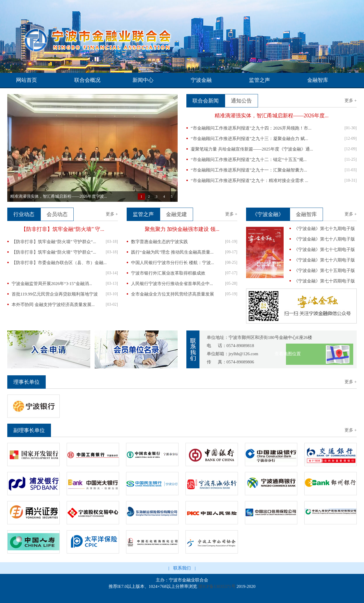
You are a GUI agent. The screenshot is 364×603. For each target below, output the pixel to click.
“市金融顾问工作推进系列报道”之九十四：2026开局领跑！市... (251, 128)
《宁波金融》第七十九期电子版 (324, 229)
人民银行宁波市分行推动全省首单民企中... (172, 284)
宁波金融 (201, 80)
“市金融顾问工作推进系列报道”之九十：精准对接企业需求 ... (249, 181)
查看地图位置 (288, 354)
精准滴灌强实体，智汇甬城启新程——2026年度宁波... (59, 196)
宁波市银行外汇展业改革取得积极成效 (168, 273)
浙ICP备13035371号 (217, 586)
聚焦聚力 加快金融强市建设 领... (182, 229)
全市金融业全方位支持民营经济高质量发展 (173, 294)
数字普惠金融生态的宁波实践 (159, 242)
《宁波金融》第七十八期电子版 (324, 239)
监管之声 (259, 80)
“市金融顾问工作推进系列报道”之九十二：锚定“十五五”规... (249, 160)
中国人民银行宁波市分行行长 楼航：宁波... (173, 263)
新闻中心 (143, 80)
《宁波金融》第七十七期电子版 (324, 250)
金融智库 (318, 80)
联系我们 (182, 568)
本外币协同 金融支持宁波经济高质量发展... (53, 305)
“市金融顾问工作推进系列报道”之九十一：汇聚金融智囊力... (249, 170)
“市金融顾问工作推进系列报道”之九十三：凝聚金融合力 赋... (249, 139)
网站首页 (26, 80)
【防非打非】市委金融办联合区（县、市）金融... (59, 263)
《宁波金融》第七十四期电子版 (324, 281)
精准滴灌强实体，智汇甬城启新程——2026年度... (272, 116)
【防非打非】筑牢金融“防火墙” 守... (63, 229)
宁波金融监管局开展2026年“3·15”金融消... (52, 284)
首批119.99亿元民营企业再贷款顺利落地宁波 (55, 294)
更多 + (351, 100)
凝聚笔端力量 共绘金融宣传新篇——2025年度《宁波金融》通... (252, 149)
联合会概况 (87, 80)
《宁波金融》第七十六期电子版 (324, 260)
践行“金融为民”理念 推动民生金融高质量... (172, 252)
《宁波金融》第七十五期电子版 (324, 270)
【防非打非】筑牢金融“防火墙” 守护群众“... (54, 242)
